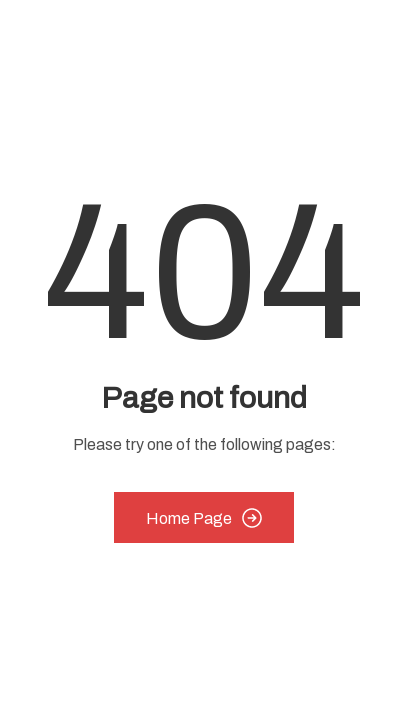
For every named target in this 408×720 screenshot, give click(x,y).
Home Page (204, 518)
